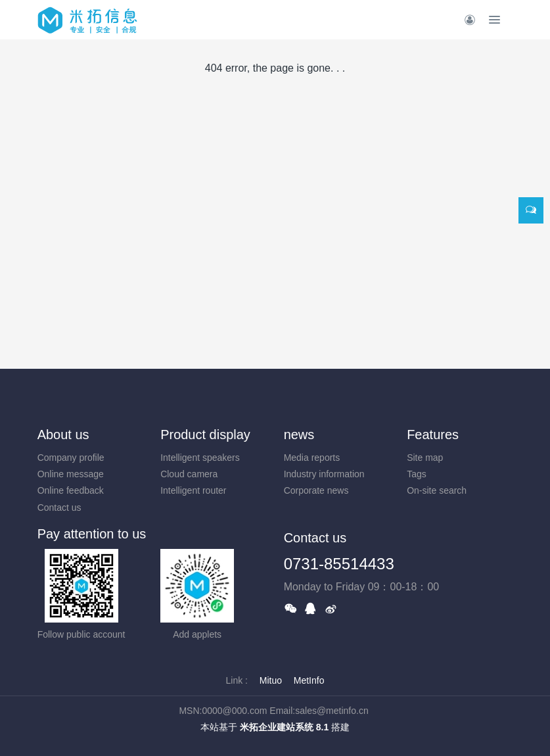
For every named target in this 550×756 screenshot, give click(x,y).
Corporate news (316, 490)
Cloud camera (189, 474)
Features (433, 435)
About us (63, 435)
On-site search (437, 490)
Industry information (324, 474)
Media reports (312, 458)
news (299, 435)
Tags (417, 474)
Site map (425, 458)
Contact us (59, 508)
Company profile (71, 458)
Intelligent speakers (200, 458)
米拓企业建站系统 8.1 (284, 727)
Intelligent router (193, 490)
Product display (205, 435)
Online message (71, 474)
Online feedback (71, 490)
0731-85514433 (339, 564)
